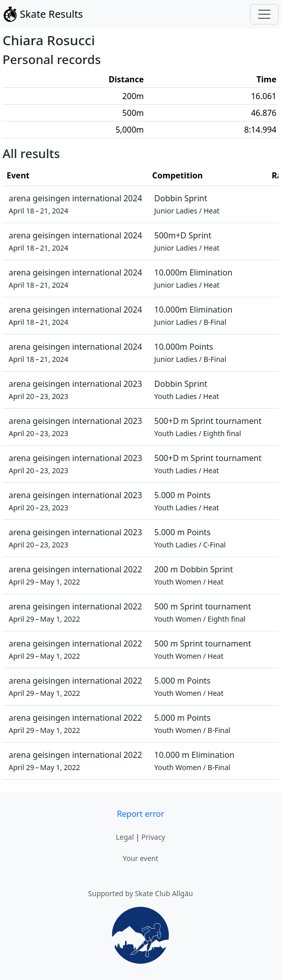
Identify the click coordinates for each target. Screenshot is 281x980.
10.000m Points (191, 353)
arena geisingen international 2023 (75, 390)
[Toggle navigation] (264, 14)
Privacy (153, 837)
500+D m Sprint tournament (208, 427)
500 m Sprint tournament (203, 612)
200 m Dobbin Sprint (194, 575)
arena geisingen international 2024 (75, 204)
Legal (125, 837)
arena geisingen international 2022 (75, 575)
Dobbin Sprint (187, 204)
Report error (140, 814)
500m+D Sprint (187, 241)
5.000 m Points (187, 501)
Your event (140, 858)
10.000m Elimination (194, 278)
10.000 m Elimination (195, 761)
